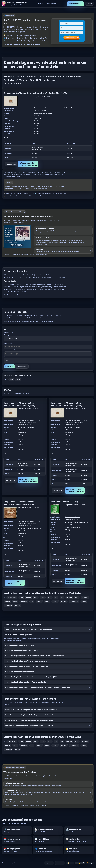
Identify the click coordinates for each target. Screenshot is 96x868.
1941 (18, 380)
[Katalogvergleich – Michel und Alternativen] (17, 850)
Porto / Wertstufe (10, 350)
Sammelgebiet (9, 343)
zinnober (24, 601)
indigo (18, 605)
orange (69, 598)
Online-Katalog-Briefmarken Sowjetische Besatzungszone (27, 666)
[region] (48, 151)
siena (47, 601)
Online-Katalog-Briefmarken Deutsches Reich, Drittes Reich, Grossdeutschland (35, 656)
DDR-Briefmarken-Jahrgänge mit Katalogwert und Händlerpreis (29, 720)
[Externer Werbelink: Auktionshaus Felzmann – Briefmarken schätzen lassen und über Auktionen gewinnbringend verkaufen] (63, 231)
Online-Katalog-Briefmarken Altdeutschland (22, 651)
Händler (40, 4)
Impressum (49, 863)
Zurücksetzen (22, 366)
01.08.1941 (69, 525)
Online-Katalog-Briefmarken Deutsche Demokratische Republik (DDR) (31, 677)
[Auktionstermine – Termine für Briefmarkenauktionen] (17, 840)
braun (28, 598)
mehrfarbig (12, 598)
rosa (77, 598)
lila (62, 598)
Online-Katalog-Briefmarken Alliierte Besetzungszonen (26, 661)
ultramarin (74, 601)
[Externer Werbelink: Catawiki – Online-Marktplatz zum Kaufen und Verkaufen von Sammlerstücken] (63, 250)
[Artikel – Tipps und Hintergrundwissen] (79, 840)
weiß (15, 601)
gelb (36, 598)
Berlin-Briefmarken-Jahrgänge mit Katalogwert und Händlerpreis (30, 725)
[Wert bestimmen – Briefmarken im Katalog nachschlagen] (17, 831)
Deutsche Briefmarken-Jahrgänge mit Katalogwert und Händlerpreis (31, 710)
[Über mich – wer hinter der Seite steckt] (48, 850)
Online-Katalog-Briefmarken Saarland (19, 672)
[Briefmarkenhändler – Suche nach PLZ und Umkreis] (48, 831)
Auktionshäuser (51, 4)
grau (43, 598)
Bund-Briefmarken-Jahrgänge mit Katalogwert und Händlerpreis (29, 715)
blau (21, 598)
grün (50, 598)
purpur (55, 601)
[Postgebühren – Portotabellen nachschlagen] (48, 840)
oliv (32, 601)
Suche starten (9, 366)
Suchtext (7, 357)
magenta (8, 605)
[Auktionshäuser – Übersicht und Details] (79, 831)
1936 (11, 380)
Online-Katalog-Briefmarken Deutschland (21, 645)
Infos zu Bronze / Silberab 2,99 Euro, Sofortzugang (28, 164)
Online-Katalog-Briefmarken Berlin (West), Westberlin (26, 682)
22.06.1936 (37, 116)
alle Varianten (11, 164)
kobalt (39, 601)
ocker (84, 601)
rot (56, 598)
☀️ (90, 863)
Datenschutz (60, 863)
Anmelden (90, 4)
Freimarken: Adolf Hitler (61, 502)
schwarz (85, 598)
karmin (64, 601)
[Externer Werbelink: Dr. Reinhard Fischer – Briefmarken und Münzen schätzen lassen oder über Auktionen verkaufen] (63, 241)
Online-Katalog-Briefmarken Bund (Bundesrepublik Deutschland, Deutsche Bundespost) (38, 687)
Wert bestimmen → (75, 4)
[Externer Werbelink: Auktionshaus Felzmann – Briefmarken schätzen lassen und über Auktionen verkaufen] (18, 237)
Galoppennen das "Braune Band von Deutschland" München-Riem (32, 93)
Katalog (6, 335)
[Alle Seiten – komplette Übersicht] (79, 850)
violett (7, 601)
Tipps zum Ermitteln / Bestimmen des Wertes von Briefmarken (29, 629)
